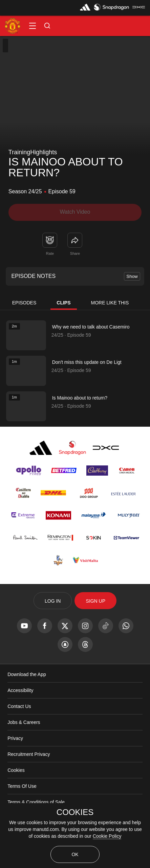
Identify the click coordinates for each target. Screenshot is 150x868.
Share (75, 253)
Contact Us (19, 706)
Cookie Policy (107, 836)
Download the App (27, 674)
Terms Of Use (22, 786)
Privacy (15, 738)
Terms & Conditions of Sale (36, 802)
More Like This (110, 303)
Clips (63, 303)
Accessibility (20, 690)
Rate (50, 253)
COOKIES (75, 812)
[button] (33, 26)
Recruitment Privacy (29, 754)
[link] (75, 240)
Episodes (24, 303)
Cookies (16, 770)
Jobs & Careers (24, 722)
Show (132, 276)
